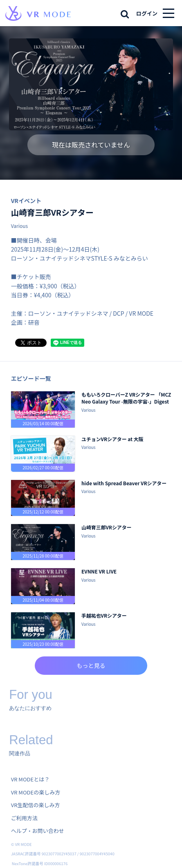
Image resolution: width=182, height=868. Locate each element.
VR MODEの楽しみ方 (36, 792)
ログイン (147, 13)
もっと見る (91, 665)
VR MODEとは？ (30, 779)
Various (19, 226)
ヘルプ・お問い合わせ (38, 831)
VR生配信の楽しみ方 (36, 805)
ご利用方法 (24, 818)
